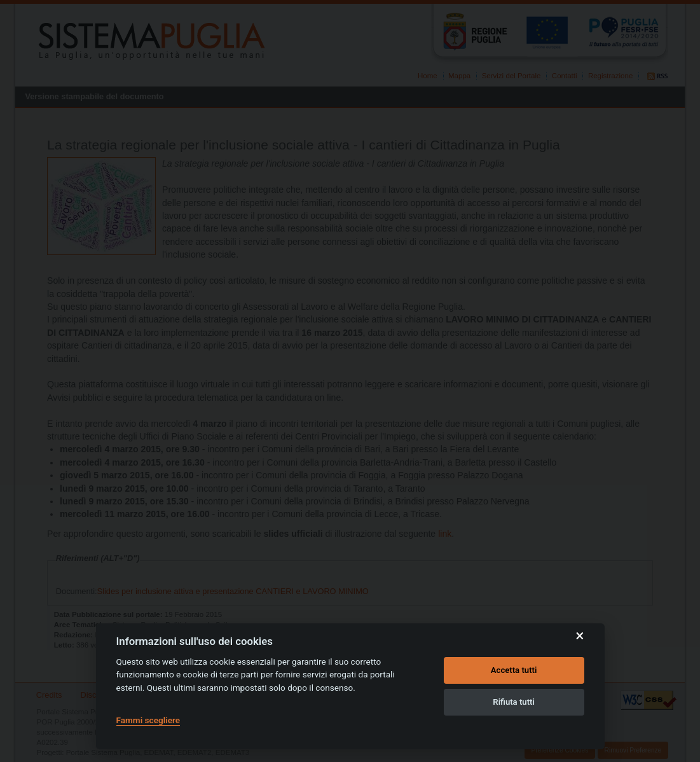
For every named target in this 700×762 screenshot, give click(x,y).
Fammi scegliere (148, 720)
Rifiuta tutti (514, 702)
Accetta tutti (514, 670)
